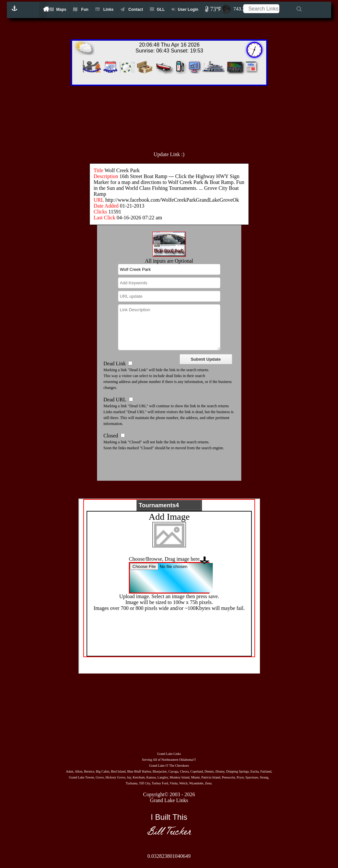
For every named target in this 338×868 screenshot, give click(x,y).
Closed (111, 436)
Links (105, 9)
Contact (132, 9)
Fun (81, 9)
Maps (58, 9)
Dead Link (115, 363)
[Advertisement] (184, 115)
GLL (157, 9)
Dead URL (115, 400)
